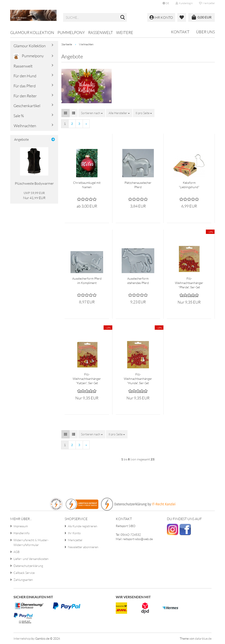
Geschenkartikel (27, 106)
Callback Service (24, 573)
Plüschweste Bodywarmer (34, 183)
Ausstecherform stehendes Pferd (138, 281)
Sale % (19, 116)
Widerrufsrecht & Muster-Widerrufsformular (31, 542)
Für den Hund (25, 76)
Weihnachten (25, 126)
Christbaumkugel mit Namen (87, 185)
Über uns (205, 32)
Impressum (21, 526)
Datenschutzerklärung (28, 566)
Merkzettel (207, 3)
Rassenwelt (101, 32)
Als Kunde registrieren (83, 526)
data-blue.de (203, 638)
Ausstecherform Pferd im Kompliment (87, 281)
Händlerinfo (22, 533)
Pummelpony (71, 32)
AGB (17, 552)
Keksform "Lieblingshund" (189, 185)
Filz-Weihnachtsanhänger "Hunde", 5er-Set (138, 379)
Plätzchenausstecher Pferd (138, 185)
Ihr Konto (74, 533)
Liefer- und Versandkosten (31, 559)
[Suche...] (123, 18)
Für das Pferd (25, 86)
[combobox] (92, 113)
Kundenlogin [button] (184, 3)
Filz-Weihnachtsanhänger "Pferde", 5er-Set (189, 283)
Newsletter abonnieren (83, 547)
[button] (166, 3)
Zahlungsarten (23, 580)
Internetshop (22, 638)
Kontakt (180, 32)
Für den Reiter (25, 96)
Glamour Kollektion (32, 32)
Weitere (125, 32)
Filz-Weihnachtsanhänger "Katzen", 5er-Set (87, 379)
